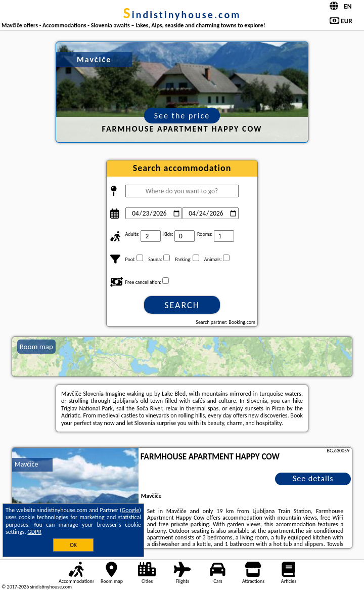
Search (182, 305)
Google (131, 510)
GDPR (34, 532)
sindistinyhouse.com (182, 15)
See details (313, 478)
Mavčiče (27, 464)
